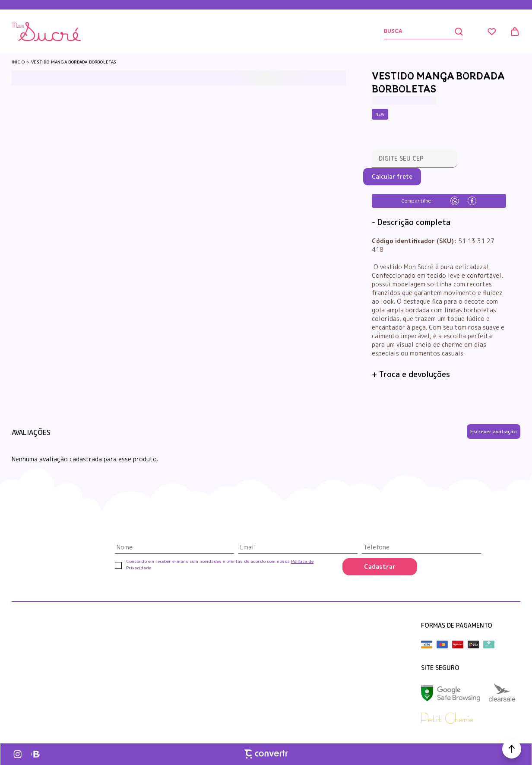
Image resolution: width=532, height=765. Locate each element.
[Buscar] (423, 32)
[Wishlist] (492, 32)
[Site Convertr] (266, 754)
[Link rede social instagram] (18, 754)
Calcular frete (392, 176)
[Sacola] (515, 32)
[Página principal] (46, 32)
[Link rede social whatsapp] (35, 754)
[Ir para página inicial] (18, 62)
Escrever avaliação (494, 431)
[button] (512, 749)
